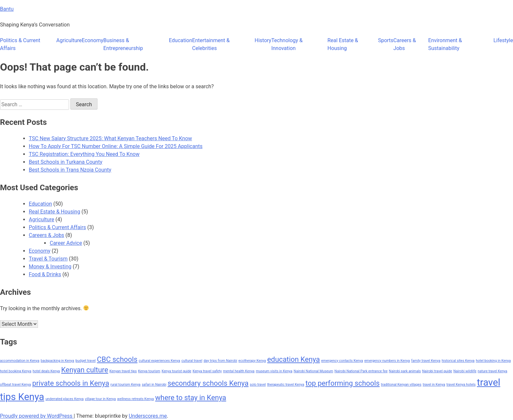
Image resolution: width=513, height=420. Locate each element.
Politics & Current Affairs (20, 44)
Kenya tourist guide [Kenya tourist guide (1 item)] (177, 371)
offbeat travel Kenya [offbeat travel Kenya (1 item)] (15, 385)
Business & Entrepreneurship (123, 44)
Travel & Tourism (48, 259)
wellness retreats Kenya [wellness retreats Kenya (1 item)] (135, 399)
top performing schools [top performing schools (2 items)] (343, 383)
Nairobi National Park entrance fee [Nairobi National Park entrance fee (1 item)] (361, 371)
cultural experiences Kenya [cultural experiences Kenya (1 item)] (159, 361)
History (263, 40)
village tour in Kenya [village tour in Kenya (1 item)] (101, 399)
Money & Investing (50, 267)
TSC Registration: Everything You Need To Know (84, 154)
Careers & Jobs (405, 44)
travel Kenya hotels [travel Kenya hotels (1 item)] (461, 385)
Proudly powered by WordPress (37, 416)
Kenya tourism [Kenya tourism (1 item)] (149, 371)
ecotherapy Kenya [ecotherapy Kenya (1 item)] (252, 361)
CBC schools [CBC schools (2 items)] (117, 359)
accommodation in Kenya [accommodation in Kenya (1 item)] (20, 361)
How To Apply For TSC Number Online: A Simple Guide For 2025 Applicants (116, 146)
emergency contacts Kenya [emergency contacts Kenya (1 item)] (342, 361)
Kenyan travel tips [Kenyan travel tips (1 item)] (123, 371)
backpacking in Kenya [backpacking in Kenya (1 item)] (57, 361)
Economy (93, 40)
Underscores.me (148, 416)
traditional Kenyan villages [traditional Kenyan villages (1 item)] (401, 385)
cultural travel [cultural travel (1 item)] (192, 361)
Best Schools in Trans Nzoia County (70, 170)
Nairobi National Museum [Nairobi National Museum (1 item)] (314, 371)
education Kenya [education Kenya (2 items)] (294, 359)
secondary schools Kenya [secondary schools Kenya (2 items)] (208, 383)
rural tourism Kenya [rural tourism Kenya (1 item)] (126, 385)
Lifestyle (503, 40)
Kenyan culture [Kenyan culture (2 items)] (85, 370)
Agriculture (69, 40)
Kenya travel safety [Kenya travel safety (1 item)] (207, 371)
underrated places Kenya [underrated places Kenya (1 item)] (65, 399)
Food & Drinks (45, 274)
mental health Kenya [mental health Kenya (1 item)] (239, 371)
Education (180, 40)
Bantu (7, 9)
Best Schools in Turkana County (66, 162)
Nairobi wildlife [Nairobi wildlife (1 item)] (465, 371)
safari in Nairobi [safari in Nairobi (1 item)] (154, 385)
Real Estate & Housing (343, 44)
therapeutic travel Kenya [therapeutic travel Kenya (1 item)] (285, 385)
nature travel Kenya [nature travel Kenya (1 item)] (492, 371)
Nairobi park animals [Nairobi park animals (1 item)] (405, 371)
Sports (386, 40)
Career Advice (66, 243)
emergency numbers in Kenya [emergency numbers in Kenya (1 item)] (387, 361)
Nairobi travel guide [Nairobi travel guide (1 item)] (437, 371)
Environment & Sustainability (445, 44)
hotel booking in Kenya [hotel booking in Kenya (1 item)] (493, 361)
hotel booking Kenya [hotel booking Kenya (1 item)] (16, 371)
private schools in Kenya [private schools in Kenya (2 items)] (71, 383)
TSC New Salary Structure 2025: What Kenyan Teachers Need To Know (110, 138)
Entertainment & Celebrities (211, 44)
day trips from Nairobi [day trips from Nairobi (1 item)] (220, 361)
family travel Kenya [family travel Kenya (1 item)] (426, 361)
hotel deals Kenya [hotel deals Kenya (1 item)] (46, 371)
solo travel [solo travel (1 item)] (258, 385)
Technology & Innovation (287, 44)
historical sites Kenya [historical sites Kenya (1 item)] (458, 361)
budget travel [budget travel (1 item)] (86, 361)
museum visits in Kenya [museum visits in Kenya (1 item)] (274, 371)
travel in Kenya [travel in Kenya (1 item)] (434, 385)
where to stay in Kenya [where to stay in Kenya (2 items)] (191, 398)
